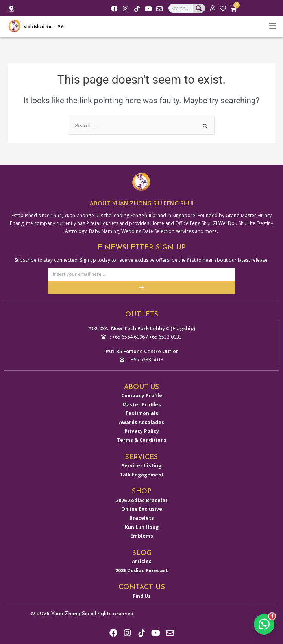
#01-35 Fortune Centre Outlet (141, 351)
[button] (264, 624)
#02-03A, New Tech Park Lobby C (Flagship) (141, 328)
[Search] (199, 8)
